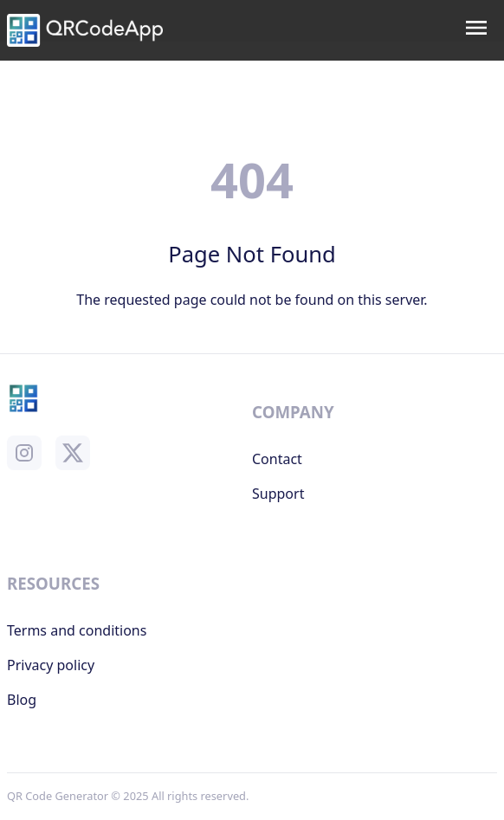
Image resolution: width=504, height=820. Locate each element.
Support (278, 494)
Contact (277, 459)
